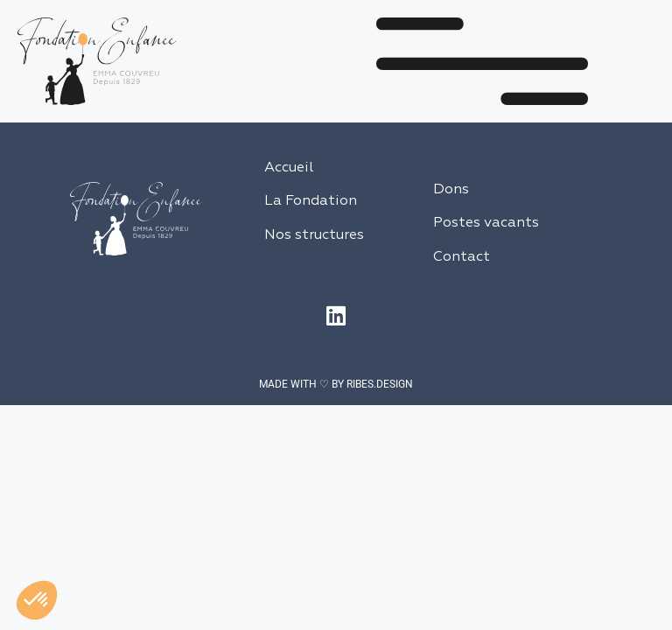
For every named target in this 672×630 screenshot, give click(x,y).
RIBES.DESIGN (380, 384)
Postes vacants (486, 223)
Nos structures (314, 235)
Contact (462, 257)
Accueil (289, 168)
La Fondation (311, 201)
